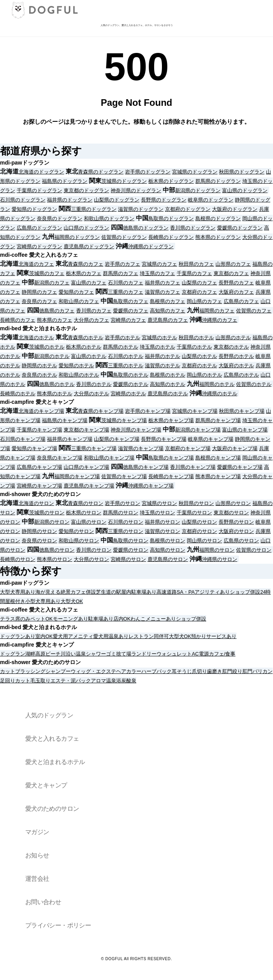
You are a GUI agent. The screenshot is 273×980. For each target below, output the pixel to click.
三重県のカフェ (126, 292)
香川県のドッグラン (193, 228)
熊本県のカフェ (55, 320)
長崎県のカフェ (18, 320)
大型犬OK (72, 601)
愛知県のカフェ (76, 292)
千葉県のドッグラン (39, 190)
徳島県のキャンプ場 (146, 467)
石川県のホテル (126, 356)
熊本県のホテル (55, 394)
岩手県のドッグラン (148, 172)
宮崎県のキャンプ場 (39, 486)
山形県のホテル (233, 337)
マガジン (37, 832)
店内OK (122, 619)
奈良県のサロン (39, 541)
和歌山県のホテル (79, 375)
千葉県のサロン (194, 513)
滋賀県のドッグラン (141, 209)
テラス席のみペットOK (26, 619)
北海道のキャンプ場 (41, 411)
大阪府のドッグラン (235, 209)
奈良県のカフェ (39, 301)
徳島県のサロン (57, 550)
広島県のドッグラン (39, 228)
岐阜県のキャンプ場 (211, 439)
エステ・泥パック (71, 681)
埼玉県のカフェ (157, 273)
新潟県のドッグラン (198, 190)
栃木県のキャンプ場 (171, 420)
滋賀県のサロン (163, 531)
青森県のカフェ (86, 264)
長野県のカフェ (236, 283)
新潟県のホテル (52, 356)
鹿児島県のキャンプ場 (89, 486)
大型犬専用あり (18, 592)
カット (8, 671)
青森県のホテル (86, 337)
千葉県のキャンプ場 (39, 430)
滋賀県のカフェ (163, 292)
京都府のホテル (199, 366)
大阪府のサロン (236, 531)
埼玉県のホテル (157, 347)
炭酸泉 (129, 681)
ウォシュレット (174, 654)
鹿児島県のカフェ (168, 320)
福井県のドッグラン (70, 200)
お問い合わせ (43, 902)
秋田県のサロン (196, 503)
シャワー (96, 654)
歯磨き (215, 671)
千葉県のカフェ (194, 273)
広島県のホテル (241, 375)
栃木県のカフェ (84, 273)
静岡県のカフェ (39, 292)
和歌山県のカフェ (79, 301)
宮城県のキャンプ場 (195, 411)
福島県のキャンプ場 (65, 420)
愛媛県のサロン (131, 550)
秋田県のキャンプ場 (242, 411)
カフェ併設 (83, 592)
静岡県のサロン (39, 531)
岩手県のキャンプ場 (148, 411)
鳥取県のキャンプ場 (171, 458)
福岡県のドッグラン (77, 237)
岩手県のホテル (123, 337)
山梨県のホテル (199, 356)
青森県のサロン (86, 503)
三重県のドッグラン (94, 209)
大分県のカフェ (91, 320)
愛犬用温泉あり (111, 636)
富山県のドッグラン (245, 190)
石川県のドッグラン (23, 200)
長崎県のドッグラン (171, 237)
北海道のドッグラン (41, 172)
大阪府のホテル (236, 366)
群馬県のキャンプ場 (218, 420)
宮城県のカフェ (159, 264)
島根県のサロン (168, 541)
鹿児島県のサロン (168, 559)
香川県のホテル (94, 384)
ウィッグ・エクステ (93, 671)
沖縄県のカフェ (220, 320)
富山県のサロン (89, 522)
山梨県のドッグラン (117, 200)
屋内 (126, 592)
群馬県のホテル (121, 347)
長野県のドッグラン (164, 200)
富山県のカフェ (89, 283)
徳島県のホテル (57, 384)
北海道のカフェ (36, 264)
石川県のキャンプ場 (23, 439)
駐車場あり (144, 592)
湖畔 (30, 654)
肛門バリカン (257, 671)
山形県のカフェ (233, 264)
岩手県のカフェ (123, 264)
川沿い (68, 654)
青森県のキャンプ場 (101, 411)
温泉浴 (114, 681)
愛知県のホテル (76, 366)
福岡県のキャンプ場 (77, 476)
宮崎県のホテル (128, 394)
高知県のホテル (168, 384)
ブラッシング (30, 671)
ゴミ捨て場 (119, 654)
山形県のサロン (233, 503)
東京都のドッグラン (86, 190)
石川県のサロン (126, 522)
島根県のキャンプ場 (218, 458)
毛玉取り (40, 681)
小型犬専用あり (43, 601)
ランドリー (144, 654)
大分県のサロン (91, 559)
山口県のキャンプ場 (86, 467)
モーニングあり (70, 619)
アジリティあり (212, 592)
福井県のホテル (163, 356)
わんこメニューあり (153, 619)
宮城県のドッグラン (195, 172)
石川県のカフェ (126, 283)
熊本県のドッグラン (218, 237)
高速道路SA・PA (176, 592)
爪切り (199, 671)
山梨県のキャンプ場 (117, 439)
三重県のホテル (126, 366)
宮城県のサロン (159, 503)
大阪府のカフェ (236, 292)
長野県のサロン (236, 522)
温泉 (81, 654)
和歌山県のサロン (79, 541)
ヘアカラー (129, 671)
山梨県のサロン (199, 522)
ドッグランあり (18, 636)
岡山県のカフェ (204, 301)
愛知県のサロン (76, 531)
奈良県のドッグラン (60, 218)
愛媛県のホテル (131, 384)
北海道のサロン (36, 503)
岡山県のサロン (204, 541)
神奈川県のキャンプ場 (136, 430)
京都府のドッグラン (188, 209)
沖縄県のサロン (220, 559)
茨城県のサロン (47, 513)
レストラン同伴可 (149, 636)
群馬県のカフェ (121, 273)
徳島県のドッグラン (146, 228)
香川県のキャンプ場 (193, 467)
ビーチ (53, 654)
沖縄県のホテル (220, 394)
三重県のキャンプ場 (94, 448)
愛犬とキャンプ (46, 785)
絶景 (66, 592)
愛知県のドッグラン (34, 209)
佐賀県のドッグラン (124, 237)
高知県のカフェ (168, 311)
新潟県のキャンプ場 (198, 430)
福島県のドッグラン (65, 181)
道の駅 (114, 592)
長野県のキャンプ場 (164, 439)
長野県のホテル (236, 356)
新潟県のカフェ (52, 283)
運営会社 (37, 879)
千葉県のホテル (194, 347)
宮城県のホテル (159, 337)
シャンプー (58, 671)
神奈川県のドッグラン (136, 190)
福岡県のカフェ (217, 311)
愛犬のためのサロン (52, 809)
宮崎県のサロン (128, 559)
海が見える (48, 592)
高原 (40, 654)
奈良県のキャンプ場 (60, 458)
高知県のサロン (168, 550)
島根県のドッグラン (218, 218)
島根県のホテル (168, 375)
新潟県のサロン (52, 522)
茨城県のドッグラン (124, 181)
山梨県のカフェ (199, 283)
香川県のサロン (94, 550)
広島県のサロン (241, 541)
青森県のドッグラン (101, 172)
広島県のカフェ (241, 301)
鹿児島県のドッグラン (89, 246)
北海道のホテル (36, 337)
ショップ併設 (245, 592)
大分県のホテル (91, 394)
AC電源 (200, 654)
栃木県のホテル (84, 347)
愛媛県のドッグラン (240, 228)
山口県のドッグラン (86, 228)
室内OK (44, 636)
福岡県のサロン (217, 550)
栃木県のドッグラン (171, 181)
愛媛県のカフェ (131, 311)
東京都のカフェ (231, 273)
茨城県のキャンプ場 (124, 420)
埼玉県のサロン (157, 513)
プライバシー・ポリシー (58, 925)
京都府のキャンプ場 (188, 448)
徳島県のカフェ (57, 311)
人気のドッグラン (49, 715)
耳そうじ (182, 671)
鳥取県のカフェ (131, 301)
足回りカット (15, 681)
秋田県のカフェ (196, 264)
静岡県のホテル (39, 366)
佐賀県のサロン (254, 550)
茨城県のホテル (47, 347)
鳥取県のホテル (131, 375)
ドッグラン (13, 654)
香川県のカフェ (94, 311)
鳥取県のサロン (131, 541)
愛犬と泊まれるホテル (55, 762)
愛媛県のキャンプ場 (240, 467)
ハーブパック (156, 671)
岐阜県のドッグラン (211, 200)
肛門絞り (232, 671)
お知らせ (37, 855)
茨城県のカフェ (47, 273)
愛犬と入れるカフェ (52, 739)
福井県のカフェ (163, 283)
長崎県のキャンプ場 (171, 476)
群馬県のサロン (121, 513)
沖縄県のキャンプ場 (151, 486)
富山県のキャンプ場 (245, 430)
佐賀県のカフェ (254, 311)
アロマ (98, 681)
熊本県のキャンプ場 (218, 476)
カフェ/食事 (222, 654)
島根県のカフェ (168, 301)
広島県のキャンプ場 (39, 467)
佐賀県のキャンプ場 (124, 476)
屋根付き (15, 601)
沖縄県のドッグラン (151, 246)
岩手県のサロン (123, 503)
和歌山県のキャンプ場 (109, 458)
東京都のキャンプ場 (86, 430)
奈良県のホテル (39, 375)
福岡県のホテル (217, 384)
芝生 (101, 592)
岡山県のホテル (204, 375)
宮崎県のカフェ (128, 320)
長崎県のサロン (18, 559)
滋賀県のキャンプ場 (141, 448)
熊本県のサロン (55, 559)
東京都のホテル (231, 347)
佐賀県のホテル (254, 384)
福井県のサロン (163, 522)
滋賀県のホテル (163, 366)
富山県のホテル (89, 356)
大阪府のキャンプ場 (235, 448)
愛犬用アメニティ (73, 636)
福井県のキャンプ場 (70, 439)
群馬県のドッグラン (218, 181)
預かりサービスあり (214, 636)
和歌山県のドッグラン (109, 218)
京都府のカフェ (199, 292)
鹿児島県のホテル (168, 394)
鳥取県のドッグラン (171, 218)
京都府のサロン (199, 531)
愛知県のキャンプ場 (34, 448)
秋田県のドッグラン (242, 172)
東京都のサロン (231, 513)
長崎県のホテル (18, 394)
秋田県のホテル (196, 337)
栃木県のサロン (84, 513)
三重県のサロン (126, 531)
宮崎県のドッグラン (39, 246)
